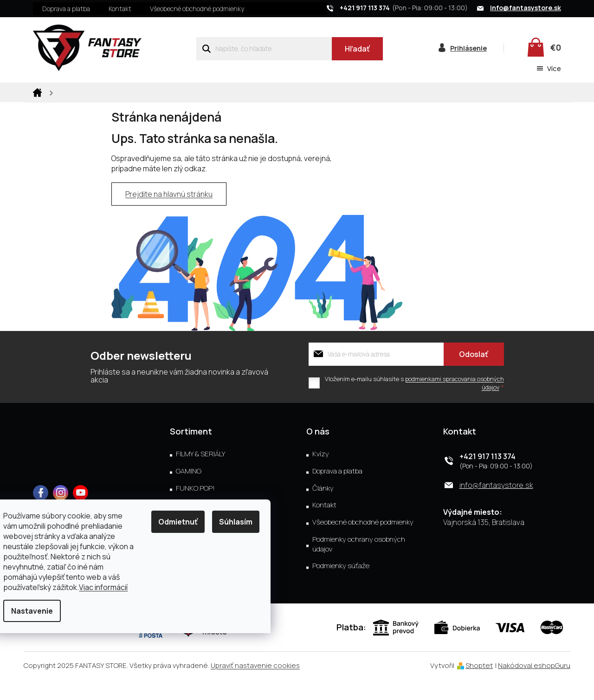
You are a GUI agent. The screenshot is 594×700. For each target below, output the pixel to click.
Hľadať (357, 49)
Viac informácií (113, 587)
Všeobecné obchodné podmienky (197, 9)
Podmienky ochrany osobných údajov (359, 565)
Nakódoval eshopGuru (534, 686)
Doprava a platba (66, 9)
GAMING (189, 492)
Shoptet (479, 686)
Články (323, 509)
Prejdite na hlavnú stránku (169, 215)
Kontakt (120, 9)
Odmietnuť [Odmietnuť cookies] (188, 522)
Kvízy (321, 474)
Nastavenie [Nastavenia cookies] (42, 611)
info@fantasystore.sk (496, 506)
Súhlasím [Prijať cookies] (246, 522)
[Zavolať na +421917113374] (402, 8)
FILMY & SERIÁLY (200, 474)
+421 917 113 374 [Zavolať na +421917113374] (487, 477)
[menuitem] (59, 91)
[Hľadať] (289, 49)
